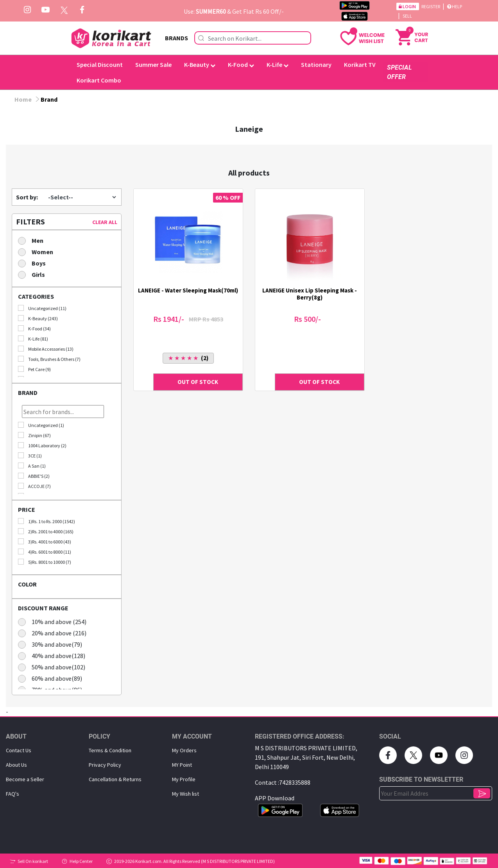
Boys (34, 263)
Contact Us (19, 750)
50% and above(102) (54, 667)
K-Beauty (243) (38, 318)
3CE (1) (30, 456)
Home (23, 99)
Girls (34, 274)
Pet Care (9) (34, 369)
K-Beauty (200, 65)
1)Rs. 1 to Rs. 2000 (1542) (47, 521)
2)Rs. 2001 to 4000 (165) (46, 531)
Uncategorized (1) (41, 425)
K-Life (278, 65)
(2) (188, 358)
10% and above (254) (55, 621)
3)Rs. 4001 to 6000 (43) (45, 542)
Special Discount (100, 65)
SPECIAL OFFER (399, 72)
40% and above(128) (54, 655)
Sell (407, 16)
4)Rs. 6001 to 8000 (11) (45, 552)
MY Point (182, 765)
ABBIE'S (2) (34, 476)
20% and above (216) (55, 633)
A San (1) (32, 466)
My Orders (184, 750)
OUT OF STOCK (198, 382)
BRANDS (176, 38)
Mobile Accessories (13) (46, 349)
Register (431, 6)
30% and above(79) (53, 644)
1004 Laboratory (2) (42, 445)
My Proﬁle (184, 779)
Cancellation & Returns (115, 779)
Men (33, 240)
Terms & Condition (110, 750)
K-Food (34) (34, 328)
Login (408, 6)
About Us (16, 765)
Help (455, 6)
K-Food (241, 65)
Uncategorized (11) (42, 308)
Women (38, 252)
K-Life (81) (33, 339)
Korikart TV (360, 65)
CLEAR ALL (105, 222)
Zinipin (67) (34, 435)
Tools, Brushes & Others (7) (49, 359)
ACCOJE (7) (34, 486)
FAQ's (13, 794)
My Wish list (185, 794)
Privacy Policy (105, 765)
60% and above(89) (53, 678)
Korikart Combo (99, 80)
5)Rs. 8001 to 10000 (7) (45, 562)
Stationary (316, 65)
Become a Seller (25, 779)
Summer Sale (153, 65)
